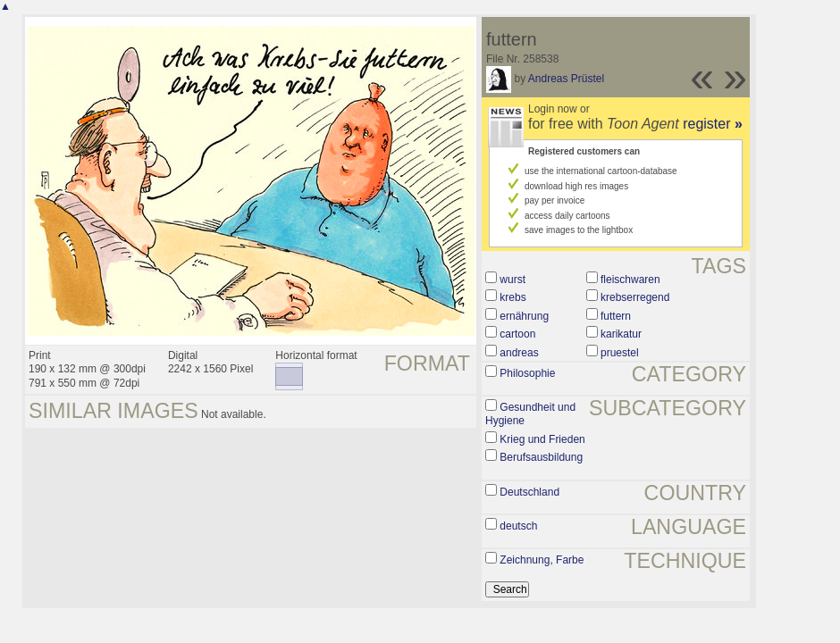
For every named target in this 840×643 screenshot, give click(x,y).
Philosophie (527, 373)
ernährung (524, 316)
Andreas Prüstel (566, 79)
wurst (512, 280)
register (713, 124)
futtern (616, 316)
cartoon (517, 334)
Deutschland (529, 492)
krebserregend (635, 297)
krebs (512, 297)
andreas (519, 353)
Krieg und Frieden (542, 439)
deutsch (518, 526)
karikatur (621, 334)
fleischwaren (630, 280)
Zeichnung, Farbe (542, 560)
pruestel (620, 353)
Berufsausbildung (541, 457)
